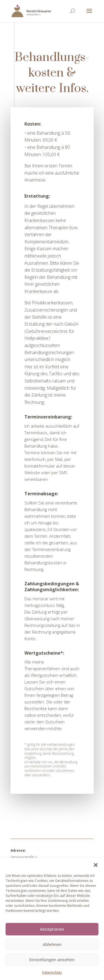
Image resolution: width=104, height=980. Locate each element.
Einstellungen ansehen (52, 959)
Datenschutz (52, 972)
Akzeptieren (52, 929)
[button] (96, 865)
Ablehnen (52, 944)
